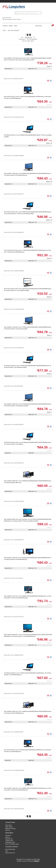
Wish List (8, 830)
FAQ (6, 851)
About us (8, 837)
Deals (16, 26)
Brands (11, 26)
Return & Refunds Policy (12, 844)
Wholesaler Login (10, 842)
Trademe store (9, 841)
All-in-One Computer (13, 30)
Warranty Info (9, 839)
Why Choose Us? (10, 853)
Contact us (8, 835)
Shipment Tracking (10, 829)
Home (4, 30)
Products (5, 26)
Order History (9, 827)
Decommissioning (10, 849)
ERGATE (37, 861)
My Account (38, 26)
